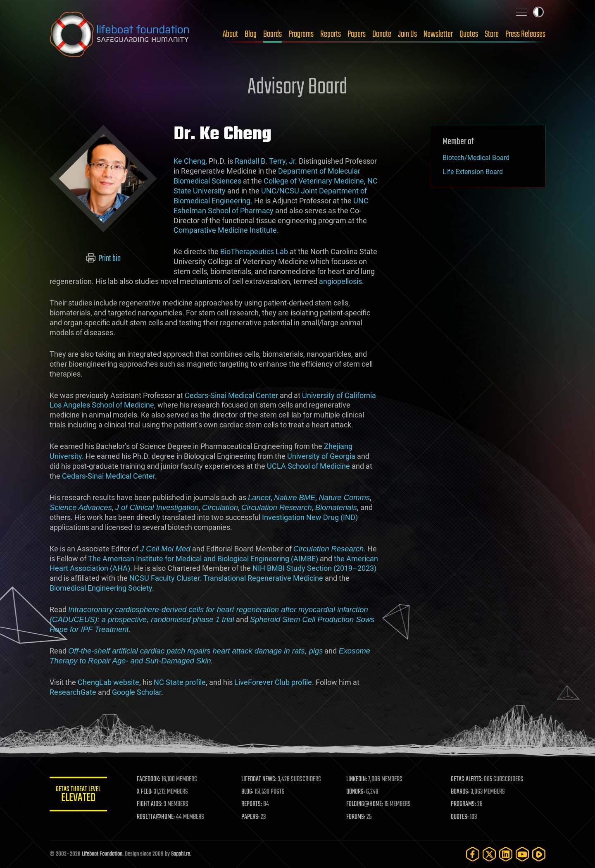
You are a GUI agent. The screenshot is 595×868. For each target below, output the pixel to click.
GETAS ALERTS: (467, 780)
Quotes (469, 34)
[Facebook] (473, 854)
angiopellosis (340, 281)
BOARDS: (461, 792)
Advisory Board (297, 88)
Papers (357, 34)
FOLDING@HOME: (365, 804)
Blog (251, 34)
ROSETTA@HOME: (156, 817)
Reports (331, 34)
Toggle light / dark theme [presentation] (538, 12)
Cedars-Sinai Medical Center (231, 395)
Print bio (104, 259)
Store (492, 34)
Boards (273, 34)
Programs (301, 34)
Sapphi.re (181, 854)
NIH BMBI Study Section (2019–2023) (314, 568)
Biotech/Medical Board (476, 158)
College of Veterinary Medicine (314, 181)
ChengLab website (108, 682)
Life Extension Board (473, 172)
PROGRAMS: (464, 804)
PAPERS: (251, 817)
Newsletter (438, 34)
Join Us (407, 34)
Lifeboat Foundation (102, 854)
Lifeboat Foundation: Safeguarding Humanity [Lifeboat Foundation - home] (120, 34)
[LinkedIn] (506, 854)
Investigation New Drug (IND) (310, 517)
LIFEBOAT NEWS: (259, 780)
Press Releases (525, 34)
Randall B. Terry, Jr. (266, 161)
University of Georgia (321, 456)
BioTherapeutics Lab (254, 252)
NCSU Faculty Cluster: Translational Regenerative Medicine (226, 578)
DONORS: (356, 792)
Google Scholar (137, 692)
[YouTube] (522, 854)
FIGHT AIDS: (150, 804)
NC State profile (180, 682)
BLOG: (248, 792)
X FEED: (145, 792)
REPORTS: (252, 804)
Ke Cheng (189, 161)
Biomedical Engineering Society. (102, 588)
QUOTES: (460, 817)
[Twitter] (489, 854)
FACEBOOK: (149, 780)
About (230, 34)
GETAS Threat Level (79, 795)
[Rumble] (539, 854)
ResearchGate (73, 692)
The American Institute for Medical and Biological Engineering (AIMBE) (203, 559)
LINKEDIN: (357, 780)
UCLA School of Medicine (308, 466)
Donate (382, 34)
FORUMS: (356, 817)
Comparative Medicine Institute (225, 230)
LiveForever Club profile (273, 682)
